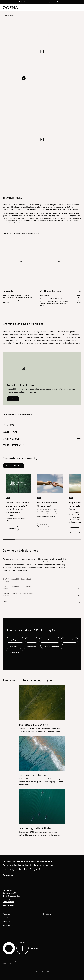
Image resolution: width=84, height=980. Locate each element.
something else (14, 652)
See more (8, 875)
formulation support (50, 640)
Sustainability (8, 922)
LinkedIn (47, 914)
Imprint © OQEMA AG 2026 (22, 961)
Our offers (7, 918)
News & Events (9, 925)
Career (5, 929)
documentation (32, 646)
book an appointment (52, 646)
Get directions (10, 902)
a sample (32, 640)
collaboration (14, 646)
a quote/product (15, 640)
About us (6, 914)
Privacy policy (7, 961)
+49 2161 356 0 (8, 905)
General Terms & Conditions (41, 961)
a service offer (70, 640)
